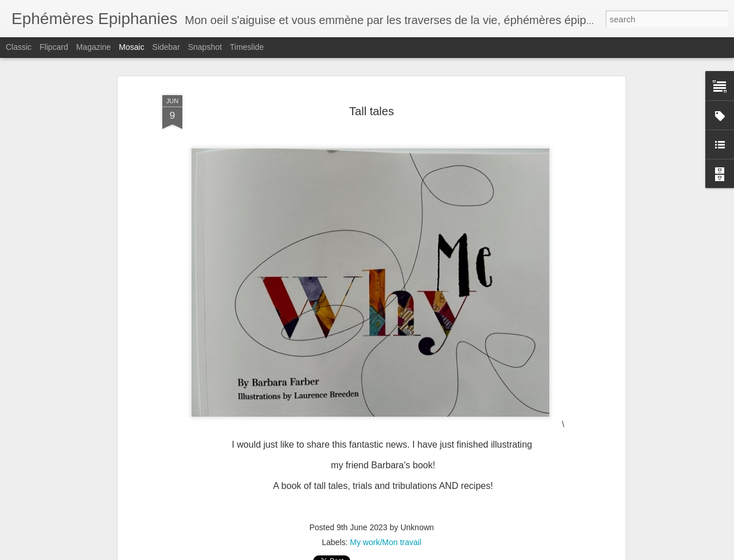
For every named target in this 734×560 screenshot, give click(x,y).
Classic (19, 47)
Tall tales (372, 111)
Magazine (94, 47)
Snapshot (205, 47)
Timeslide (247, 47)
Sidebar (166, 47)
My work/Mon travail (385, 542)
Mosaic (131, 47)
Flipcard (54, 47)
